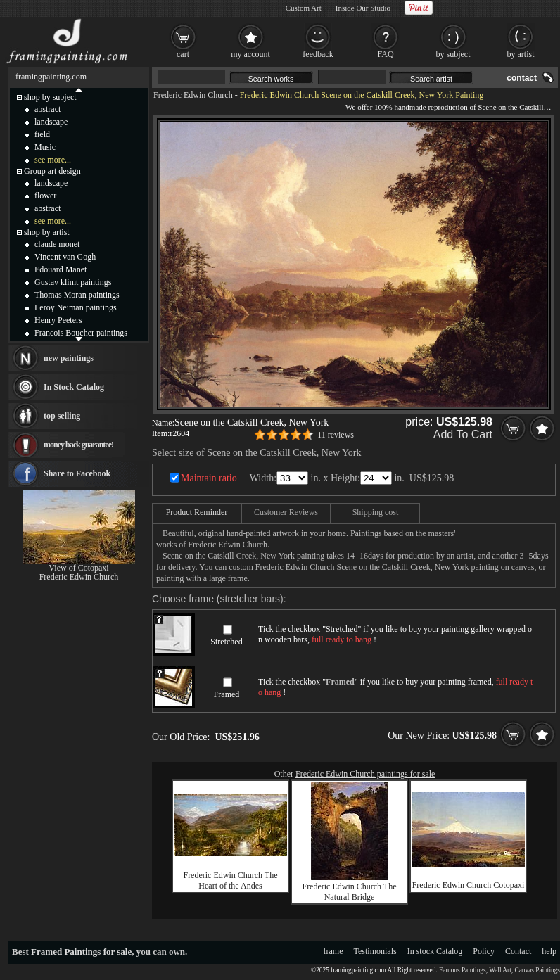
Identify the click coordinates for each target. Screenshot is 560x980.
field (42, 134)
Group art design (52, 171)
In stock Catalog (435, 951)
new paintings (69, 358)
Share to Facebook (77, 473)
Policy (484, 951)
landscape (51, 122)
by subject (453, 54)
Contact (518, 951)
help (549, 951)
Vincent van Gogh (65, 257)
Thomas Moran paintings (77, 295)
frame (333, 951)
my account (250, 54)
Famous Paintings (463, 970)
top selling (62, 416)
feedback (318, 54)
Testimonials (375, 951)
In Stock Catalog (74, 387)
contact (522, 78)
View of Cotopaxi (78, 568)
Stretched (226, 642)
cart (183, 54)
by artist (521, 54)
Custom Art (304, 8)
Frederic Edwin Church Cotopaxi (469, 885)
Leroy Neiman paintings (76, 307)
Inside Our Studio (363, 8)
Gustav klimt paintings (73, 282)
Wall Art (500, 970)
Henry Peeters (58, 320)
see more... (53, 160)
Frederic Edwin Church (193, 95)
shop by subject (50, 97)
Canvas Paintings (537, 970)
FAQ (385, 54)
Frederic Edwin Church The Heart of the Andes (230, 880)
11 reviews (336, 435)
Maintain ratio (209, 478)
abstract (47, 109)
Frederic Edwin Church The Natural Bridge (349, 892)
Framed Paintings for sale (81, 952)
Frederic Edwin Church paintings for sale (365, 774)
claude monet (57, 244)
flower (45, 196)
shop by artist (47, 232)
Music (45, 147)
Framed (227, 694)
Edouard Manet (61, 269)
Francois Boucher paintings (81, 333)
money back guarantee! (78, 445)
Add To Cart (463, 434)
